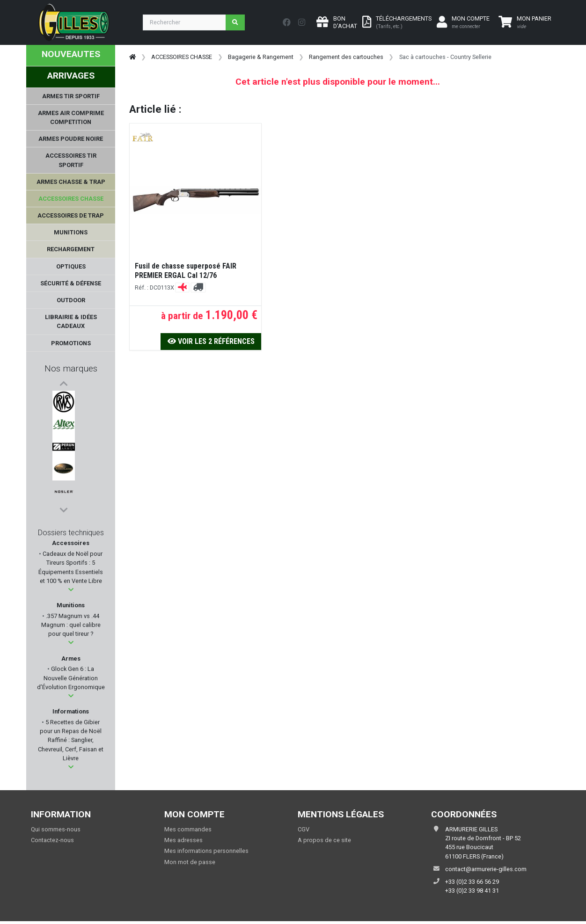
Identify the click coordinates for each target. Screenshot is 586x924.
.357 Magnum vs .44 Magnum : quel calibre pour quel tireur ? (71, 625)
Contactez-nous (52, 840)
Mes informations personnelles (206, 851)
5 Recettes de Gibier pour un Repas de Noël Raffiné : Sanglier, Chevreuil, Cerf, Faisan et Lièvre (71, 740)
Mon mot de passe (190, 862)
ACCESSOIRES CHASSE (182, 57)
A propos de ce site (324, 840)
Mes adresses (183, 840)
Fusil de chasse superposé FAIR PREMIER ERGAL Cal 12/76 (186, 271)
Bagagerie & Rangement (261, 57)
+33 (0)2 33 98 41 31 (472, 891)
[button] (71, 590)
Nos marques (71, 368)
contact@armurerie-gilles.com (486, 869)
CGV (304, 829)
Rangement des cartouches (346, 57)
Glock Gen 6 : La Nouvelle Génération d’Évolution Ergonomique (71, 678)
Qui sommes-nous (56, 829)
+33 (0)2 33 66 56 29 (472, 882)
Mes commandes (188, 829)
